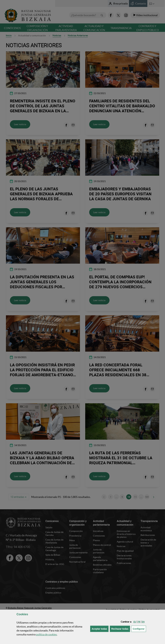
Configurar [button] (139, 629)
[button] (135, 622)
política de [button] (46, 634)
